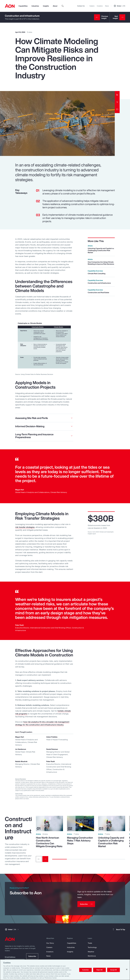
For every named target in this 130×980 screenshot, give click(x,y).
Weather (91, 952)
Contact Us (81, 6)
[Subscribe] (86, 904)
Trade (90, 943)
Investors (100, 6)
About (55, 6)
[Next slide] (45, 859)
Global (119, 6)
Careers (92, 6)
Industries (35, 6)
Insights (46, 6)
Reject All (99, 970)
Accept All (113, 970)
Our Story (50, 943)
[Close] (127, 969)
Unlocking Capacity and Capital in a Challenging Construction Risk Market (111, 842)
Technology (92, 947)
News (107, 6)
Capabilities (23, 6)
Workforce (92, 956)
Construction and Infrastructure (22, 16)
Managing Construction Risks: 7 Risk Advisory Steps (80, 840)
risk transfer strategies (25, 527)
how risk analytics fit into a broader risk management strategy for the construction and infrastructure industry (42, 723)
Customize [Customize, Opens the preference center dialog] (85, 970)
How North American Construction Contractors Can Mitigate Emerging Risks (49, 842)
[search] (63, 6)
